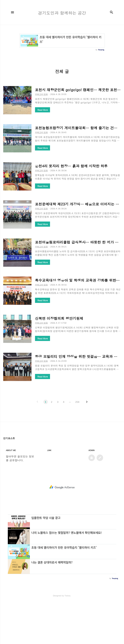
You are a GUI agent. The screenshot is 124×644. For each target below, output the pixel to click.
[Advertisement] (62, 454)
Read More (43, 110)
